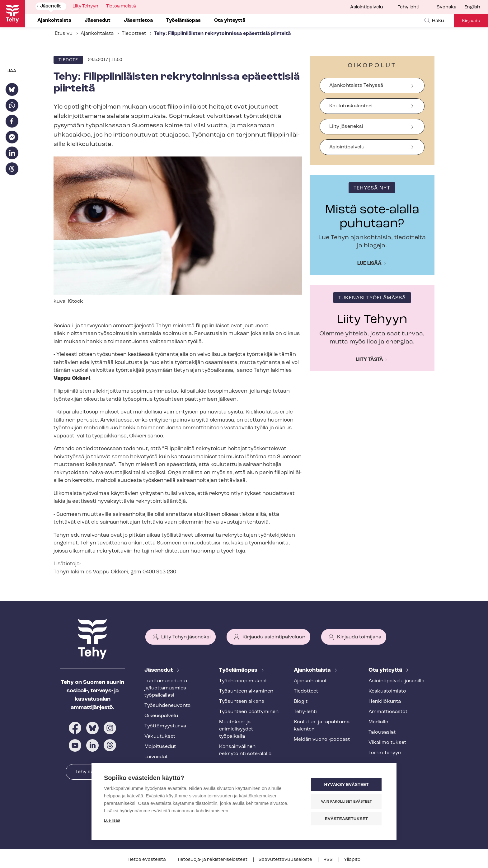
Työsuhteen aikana (242, 702)
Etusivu (64, 34)
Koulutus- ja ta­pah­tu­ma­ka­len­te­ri (322, 726)
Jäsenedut (159, 670)
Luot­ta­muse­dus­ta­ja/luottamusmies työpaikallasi (167, 688)
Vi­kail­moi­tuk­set (387, 743)
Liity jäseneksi (346, 127)
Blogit (301, 702)
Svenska (447, 7)
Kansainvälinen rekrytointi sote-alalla (245, 750)
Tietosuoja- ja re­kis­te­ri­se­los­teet (213, 860)
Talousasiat (382, 732)
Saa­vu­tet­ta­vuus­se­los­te (286, 860)
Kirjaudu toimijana (359, 637)
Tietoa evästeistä (147, 860)
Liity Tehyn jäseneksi (186, 637)
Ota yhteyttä (386, 670)
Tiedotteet (134, 34)
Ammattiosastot (388, 712)
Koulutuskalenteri (351, 106)
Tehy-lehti (408, 7)
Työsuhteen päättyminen (249, 712)
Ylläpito (352, 860)
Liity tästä (369, 360)
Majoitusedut (160, 747)
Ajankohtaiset (310, 681)
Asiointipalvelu (367, 7)
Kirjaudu (471, 21)
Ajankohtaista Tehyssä (356, 86)
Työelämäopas (239, 670)
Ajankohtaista (97, 34)
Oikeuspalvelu (161, 716)
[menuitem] (450, 7)
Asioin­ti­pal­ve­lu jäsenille (396, 681)
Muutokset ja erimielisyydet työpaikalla (236, 729)
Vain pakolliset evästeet (347, 801)
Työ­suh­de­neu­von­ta (167, 706)
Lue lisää (369, 264)
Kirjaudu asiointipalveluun (274, 637)
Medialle (378, 722)
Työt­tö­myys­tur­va (165, 726)
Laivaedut (156, 757)
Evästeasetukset (347, 819)
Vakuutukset (160, 736)
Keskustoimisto (387, 691)
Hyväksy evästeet (347, 784)
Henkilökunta (385, 702)
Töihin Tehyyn (385, 753)
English (472, 7)
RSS (328, 860)
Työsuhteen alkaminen (246, 691)
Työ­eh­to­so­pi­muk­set (243, 681)
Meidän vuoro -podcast (322, 740)
